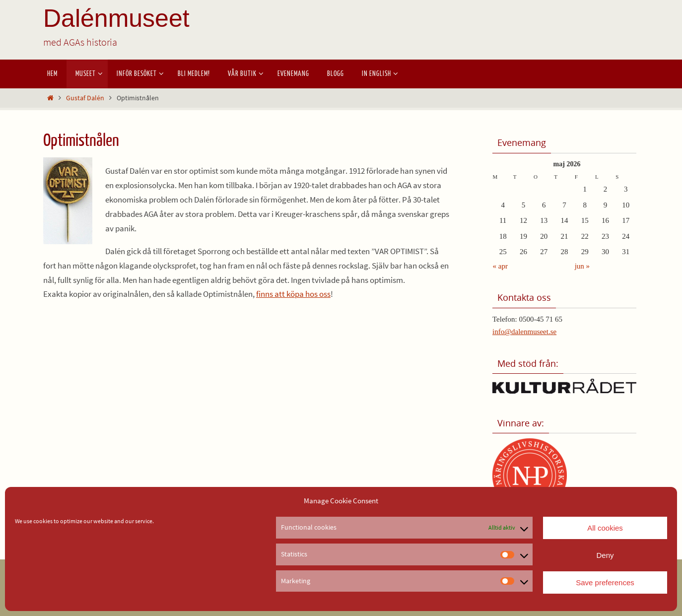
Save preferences (605, 582)
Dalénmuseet (116, 18)
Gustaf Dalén (85, 98)
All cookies (605, 528)
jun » (582, 266)
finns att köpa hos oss (293, 294)
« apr (500, 266)
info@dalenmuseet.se (524, 332)
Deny (605, 555)
